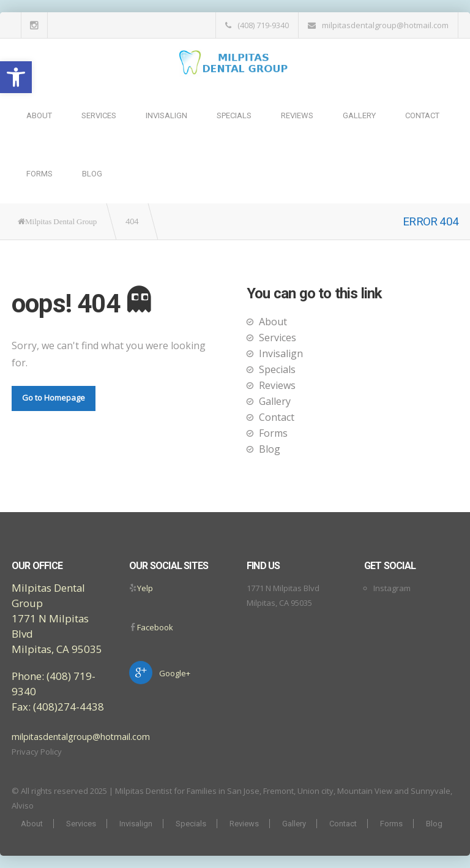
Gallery (359, 115)
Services (99, 115)
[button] (16, 77)
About (39, 115)
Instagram (392, 588)
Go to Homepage (54, 398)
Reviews (297, 115)
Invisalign (166, 115)
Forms (39, 174)
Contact (422, 115)
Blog (92, 174)
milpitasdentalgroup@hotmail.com (385, 25)
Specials (234, 115)
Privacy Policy (37, 752)
